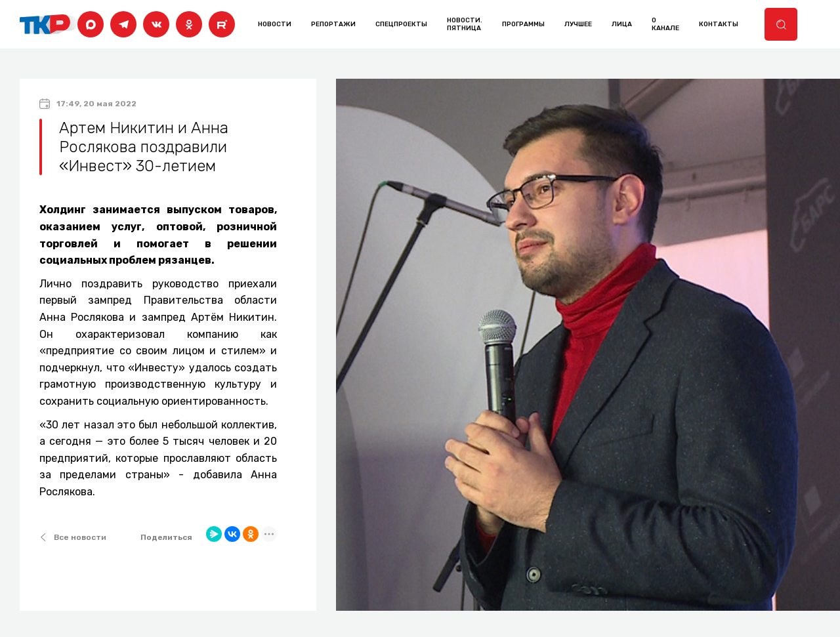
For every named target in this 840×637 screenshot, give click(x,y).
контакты (719, 24)
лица (622, 24)
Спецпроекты (401, 24)
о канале (665, 24)
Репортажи (333, 24)
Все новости (73, 537)
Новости (275, 24)
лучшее (578, 24)
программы (523, 24)
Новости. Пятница (465, 24)
